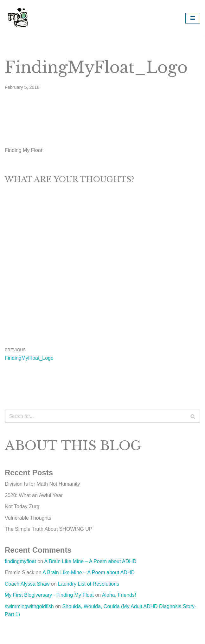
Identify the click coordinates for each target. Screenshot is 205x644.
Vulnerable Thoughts (28, 518)
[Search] (95, 416)
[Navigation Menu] (193, 18)
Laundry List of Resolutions (89, 584)
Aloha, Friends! (119, 595)
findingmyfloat (20, 561)
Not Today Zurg (22, 506)
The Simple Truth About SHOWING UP (49, 529)
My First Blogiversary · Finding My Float (49, 595)
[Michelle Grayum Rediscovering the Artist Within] (18, 18)
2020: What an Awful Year (34, 495)
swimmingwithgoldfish (29, 606)
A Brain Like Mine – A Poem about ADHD (90, 561)
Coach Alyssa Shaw (27, 584)
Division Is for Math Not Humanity (42, 484)
